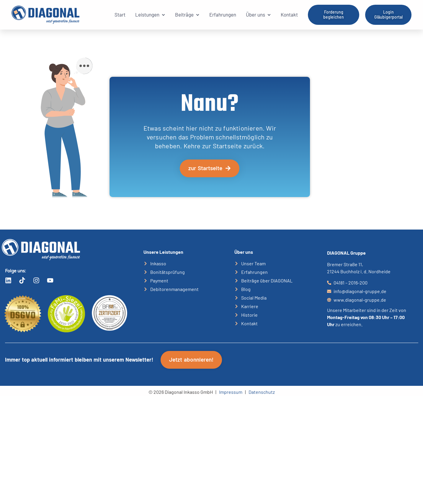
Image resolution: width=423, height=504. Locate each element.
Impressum (231, 392)
